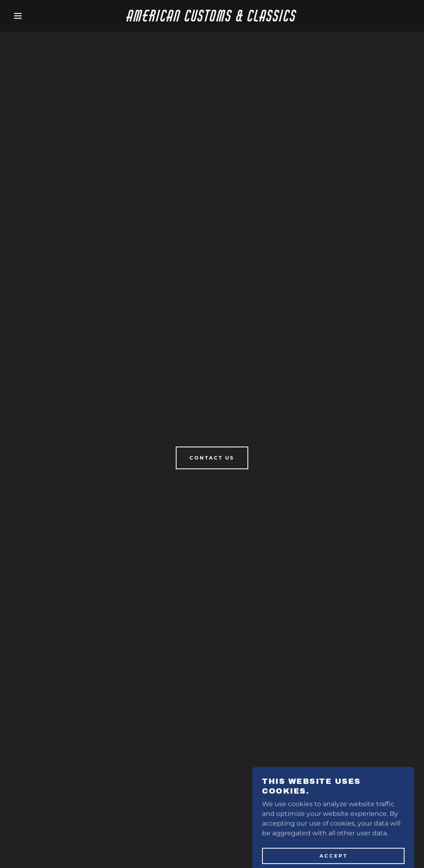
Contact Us (212, 458)
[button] (21, 16)
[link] (212, 19)
